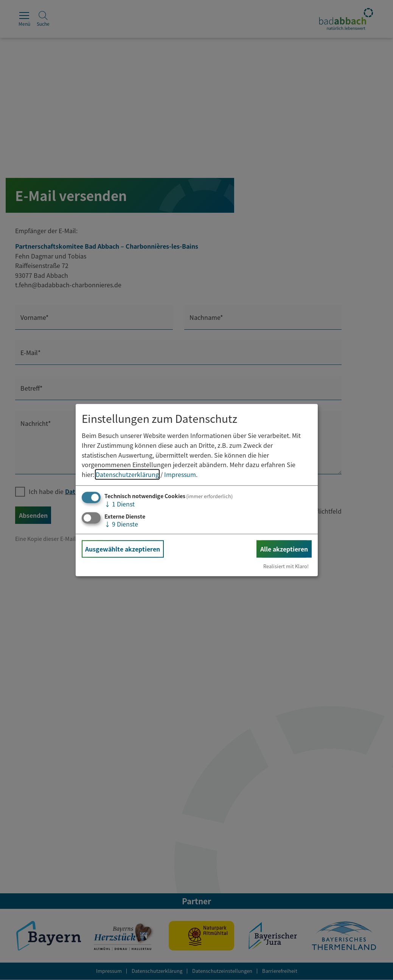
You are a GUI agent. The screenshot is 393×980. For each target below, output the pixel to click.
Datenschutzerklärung (127, 474)
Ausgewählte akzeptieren (123, 549)
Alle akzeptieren (284, 549)
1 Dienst (120, 504)
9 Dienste (121, 524)
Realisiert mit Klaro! (286, 566)
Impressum (180, 474)
